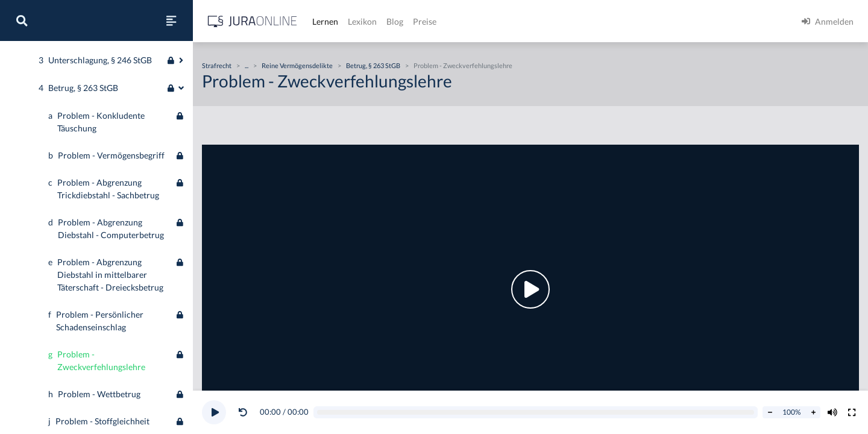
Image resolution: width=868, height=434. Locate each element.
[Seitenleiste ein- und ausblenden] (171, 20)
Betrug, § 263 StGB (373, 65)
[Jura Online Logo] (253, 21)
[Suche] (22, 20)
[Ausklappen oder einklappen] (181, 222)
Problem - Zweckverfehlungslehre (463, 65)
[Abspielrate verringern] (770, 412)
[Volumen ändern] (832, 412)
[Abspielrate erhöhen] (813, 412)
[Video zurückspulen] (243, 412)
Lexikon (362, 21)
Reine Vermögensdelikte (297, 65)
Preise (425, 21)
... (247, 65)
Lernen (325, 21)
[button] (245, 412)
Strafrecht (29, 62)
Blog (395, 21)
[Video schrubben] (536, 413)
